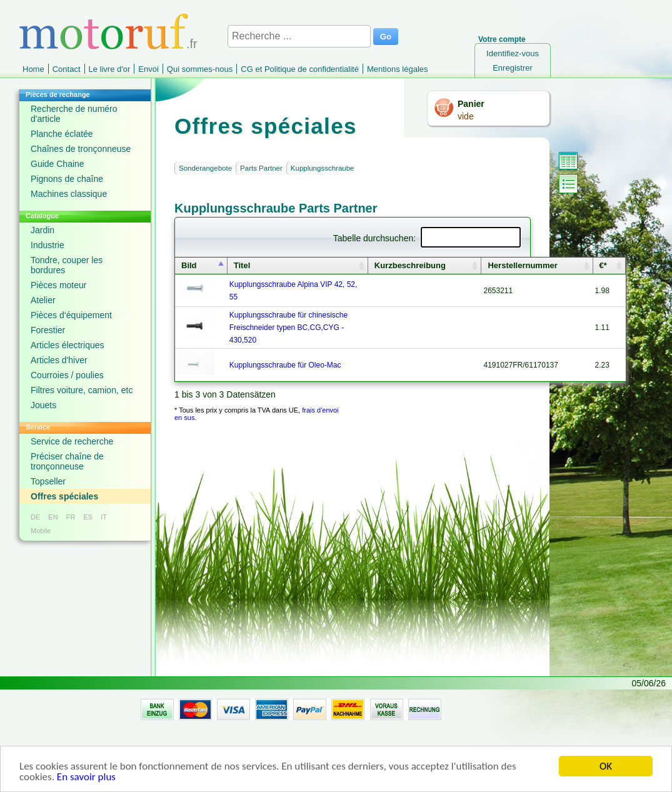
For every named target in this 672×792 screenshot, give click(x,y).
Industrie (48, 245)
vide (466, 116)
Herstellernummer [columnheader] (522, 265)
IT (104, 517)
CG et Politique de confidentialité (300, 69)
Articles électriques (68, 345)
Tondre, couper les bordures (67, 265)
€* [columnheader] (603, 265)
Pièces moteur (58, 285)
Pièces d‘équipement (71, 315)
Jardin (43, 230)
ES (88, 517)
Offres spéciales (64, 496)
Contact (67, 69)
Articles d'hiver (59, 360)
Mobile (41, 531)
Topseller (48, 481)
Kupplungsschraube (323, 168)
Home (33, 69)
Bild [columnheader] (189, 265)
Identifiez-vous (513, 53)
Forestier (48, 330)
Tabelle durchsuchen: (427, 238)
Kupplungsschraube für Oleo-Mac (285, 365)
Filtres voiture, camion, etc (82, 390)
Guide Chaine (58, 164)
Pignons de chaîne (67, 179)
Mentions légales (398, 69)
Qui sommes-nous (200, 69)
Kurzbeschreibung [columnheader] (410, 265)
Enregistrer (513, 68)
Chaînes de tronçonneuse (81, 149)
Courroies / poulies (67, 375)
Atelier (43, 300)
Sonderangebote (205, 168)
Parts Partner (261, 168)
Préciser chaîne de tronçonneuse (67, 461)
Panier (471, 104)
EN (53, 517)
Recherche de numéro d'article (74, 114)
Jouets (43, 405)
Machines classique (69, 194)
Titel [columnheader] (242, 265)
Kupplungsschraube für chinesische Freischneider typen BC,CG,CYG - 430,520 (288, 328)
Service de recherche (72, 441)
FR (71, 517)
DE (35, 517)
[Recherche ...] (299, 36)
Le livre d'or (110, 69)
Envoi (148, 69)
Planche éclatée (62, 134)
